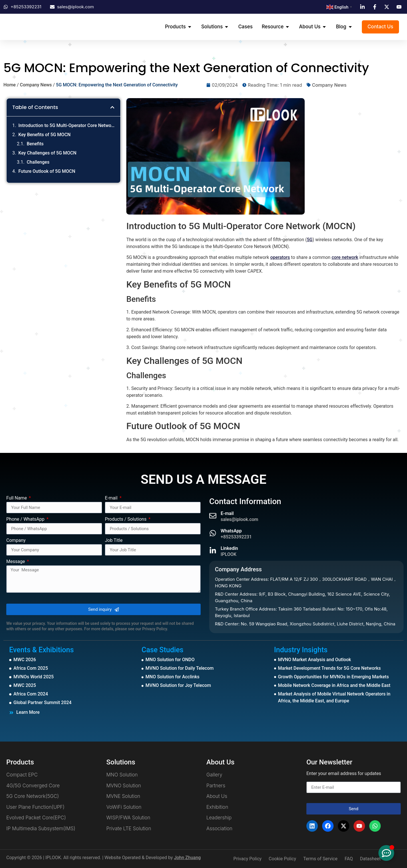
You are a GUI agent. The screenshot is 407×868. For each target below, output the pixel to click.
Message (16, 562)
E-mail (112, 498)
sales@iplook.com (240, 519)
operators (280, 257)
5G (310, 240)
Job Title (114, 541)
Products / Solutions (126, 519)
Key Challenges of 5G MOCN (47, 153)
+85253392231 (236, 537)
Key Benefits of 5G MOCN (44, 135)
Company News (36, 85)
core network (345, 257)
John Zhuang (187, 858)
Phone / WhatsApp (26, 519)
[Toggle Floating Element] (386, 853)
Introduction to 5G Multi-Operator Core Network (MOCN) (66, 125)
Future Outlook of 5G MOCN (47, 171)
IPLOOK (229, 554)
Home (10, 85)
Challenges (38, 162)
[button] (112, 107)
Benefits (35, 144)
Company (16, 541)
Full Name (17, 498)
